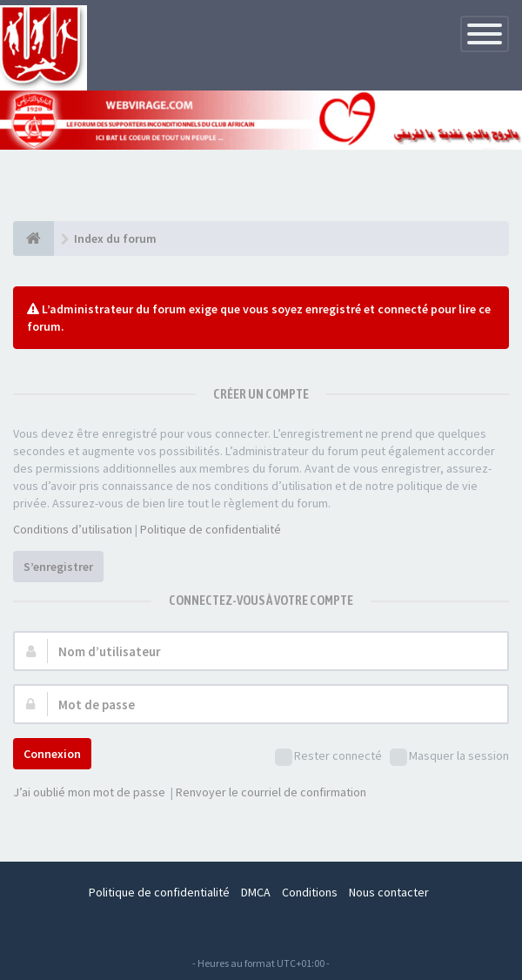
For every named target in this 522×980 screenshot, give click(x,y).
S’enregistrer (58, 567)
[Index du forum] (33, 238)
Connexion (52, 754)
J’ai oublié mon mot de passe (89, 792)
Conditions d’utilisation (73, 529)
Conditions (310, 892)
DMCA (256, 892)
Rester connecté (328, 757)
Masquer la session (449, 757)
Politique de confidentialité (211, 529)
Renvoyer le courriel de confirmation (271, 792)
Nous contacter (389, 892)
